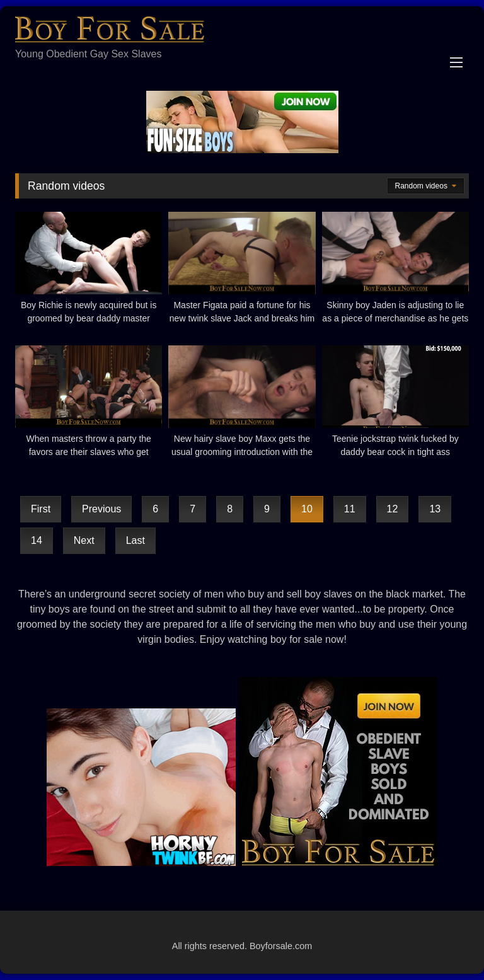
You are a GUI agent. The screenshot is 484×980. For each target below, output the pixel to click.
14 (37, 540)
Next (84, 540)
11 (350, 509)
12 (393, 509)
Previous (101, 509)
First (41, 509)
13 (435, 509)
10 (307, 509)
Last (135, 540)
